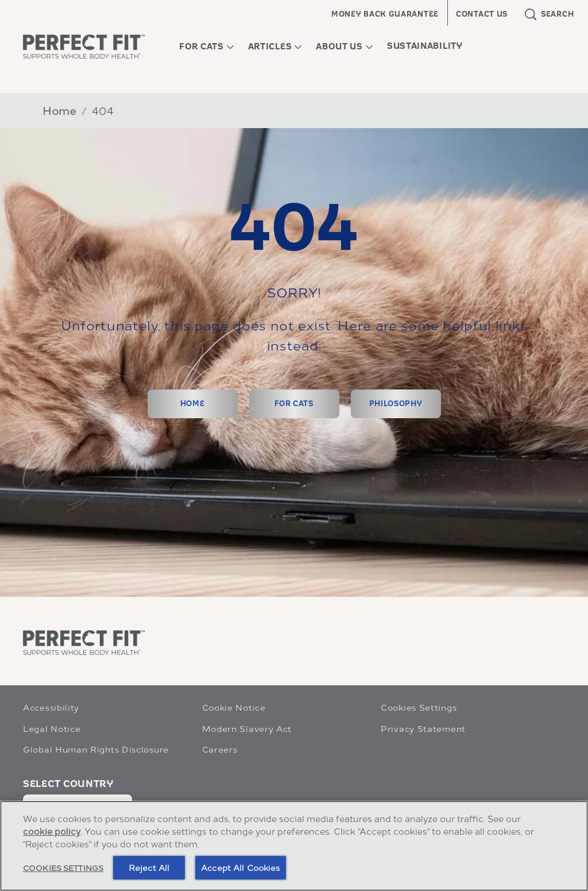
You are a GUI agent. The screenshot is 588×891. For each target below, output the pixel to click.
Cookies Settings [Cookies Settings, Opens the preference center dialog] (63, 867)
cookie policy (52, 831)
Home (60, 110)
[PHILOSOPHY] (396, 404)
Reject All (149, 867)
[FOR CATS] (294, 404)
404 (103, 110)
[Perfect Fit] (84, 642)
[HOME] (193, 404)
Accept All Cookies (241, 867)
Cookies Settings (419, 707)
